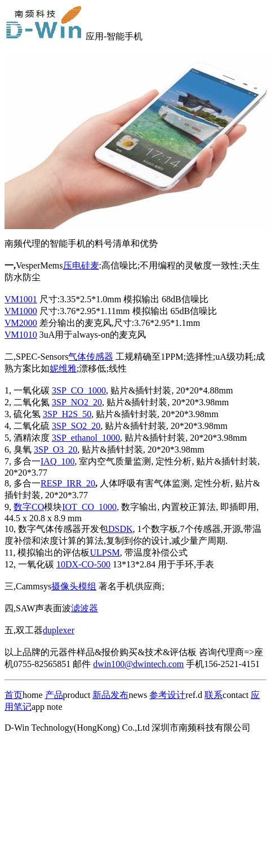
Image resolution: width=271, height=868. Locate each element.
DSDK (121, 529)
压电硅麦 (81, 265)
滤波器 (85, 608)
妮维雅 (63, 368)
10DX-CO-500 (83, 564)
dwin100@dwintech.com (138, 664)
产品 (54, 695)
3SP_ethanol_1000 (86, 438)
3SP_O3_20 (55, 449)
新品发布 (110, 695)
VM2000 (21, 323)
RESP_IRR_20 (68, 483)
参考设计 (167, 695)
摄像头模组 (74, 586)
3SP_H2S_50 (67, 414)
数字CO (29, 507)
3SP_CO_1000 (79, 390)
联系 (214, 695)
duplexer (59, 630)
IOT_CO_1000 (89, 507)
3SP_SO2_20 (76, 426)
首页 (14, 695)
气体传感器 (91, 357)
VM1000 (21, 311)
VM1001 (21, 299)
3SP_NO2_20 (77, 402)
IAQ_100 (57, 461)
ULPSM (105, 552)
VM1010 (21, 335)
